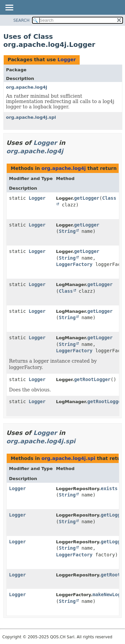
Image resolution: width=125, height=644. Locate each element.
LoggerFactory (74, 264)
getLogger (87, 198)
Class (66, 291)
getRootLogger (92, 379)
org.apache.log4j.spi (31, 117)
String (67, 231)
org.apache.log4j (27, 87)
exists (109, 488)
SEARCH (21, 20)
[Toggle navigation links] (9, 8)
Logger (66, 60)
